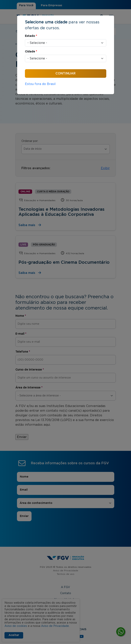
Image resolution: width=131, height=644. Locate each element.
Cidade (31, 52)
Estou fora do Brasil (40, 84)
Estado (31, 36)
